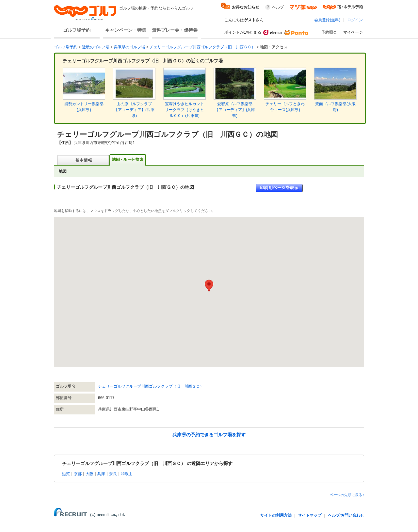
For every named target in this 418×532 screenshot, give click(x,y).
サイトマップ (310, 515)
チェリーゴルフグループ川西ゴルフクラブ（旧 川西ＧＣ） (202, 47)
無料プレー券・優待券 (175, 30)
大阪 (89, 474)
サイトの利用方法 (276, 515)
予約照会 (329, 32)
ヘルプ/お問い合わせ (346, 515)
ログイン (355, 20)
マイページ (353, 32)
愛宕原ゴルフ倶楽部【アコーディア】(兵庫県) (235, 110)
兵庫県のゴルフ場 (129, 47)
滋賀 (66, 474)
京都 (78, 474)
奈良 (113, 474)
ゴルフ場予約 (77, 30)
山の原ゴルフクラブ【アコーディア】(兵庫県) (134, 110)
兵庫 (101, 474)
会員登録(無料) (327, 20)
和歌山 (127, 474)
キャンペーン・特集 (126, 30)
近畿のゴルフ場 (96, 47)
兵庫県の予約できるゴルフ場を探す (209, 435)
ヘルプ (278, 7)
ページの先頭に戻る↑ (347, 495)
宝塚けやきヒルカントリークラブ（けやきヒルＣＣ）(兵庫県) (185, 110)
